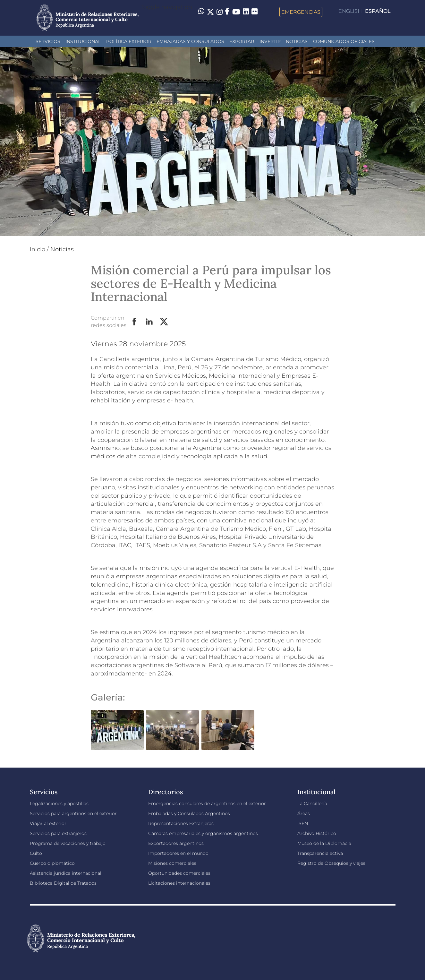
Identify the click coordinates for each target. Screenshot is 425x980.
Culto (36, 853)
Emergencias (301, 12)
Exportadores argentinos (176, 843)
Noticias (297, 41)
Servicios (48, 41)
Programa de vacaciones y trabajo (68, 843)
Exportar (242, 41)
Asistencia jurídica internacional (66, 873)
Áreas (304, 813)
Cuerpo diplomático (52, 863)
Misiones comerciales (172, 863)
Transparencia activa (320, 853)
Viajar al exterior (48, 823)
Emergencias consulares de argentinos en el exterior (207, 804)
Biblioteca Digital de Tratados (63, 883)
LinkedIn (149, 322)
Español (378, 11)
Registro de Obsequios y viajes (331, 863)
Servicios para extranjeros (58, 833)
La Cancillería (312, 804)
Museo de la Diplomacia (324, 843)
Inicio (38, 249)
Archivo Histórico (317, 833)
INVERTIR (270, 41)
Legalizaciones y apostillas (59, 804)
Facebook (135, 322)
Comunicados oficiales (344, 41)
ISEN (303, 823)
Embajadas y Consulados (190, 41)
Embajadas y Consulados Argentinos (189, 813)
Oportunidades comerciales (179, 873)
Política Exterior (129, 41)
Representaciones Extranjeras (181, 823)
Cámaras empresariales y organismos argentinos (203, 833)
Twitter (164, 322)
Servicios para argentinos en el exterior (73, 813)
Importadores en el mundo (178, 853)
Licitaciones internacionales (179, 883)
